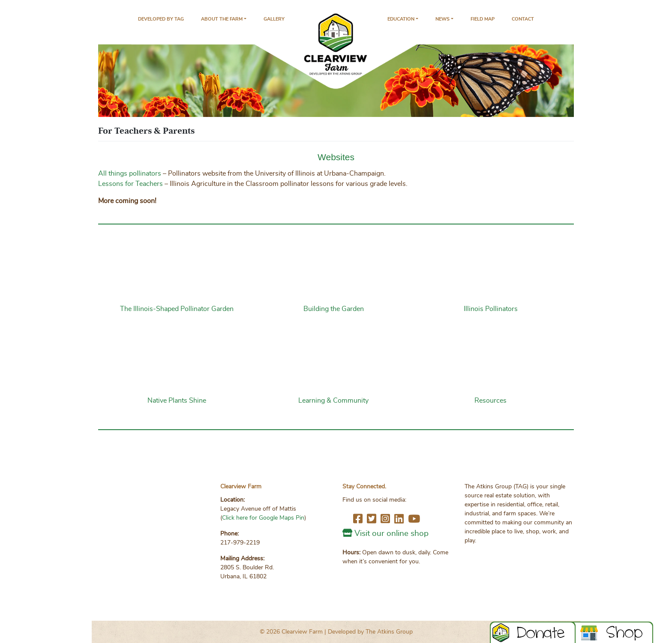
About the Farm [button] (222, 19)
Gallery (274, 19)
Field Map (483, 19)
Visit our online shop (391, 534)
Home (336, 52)
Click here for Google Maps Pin (263, 518)
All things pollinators (130, 173)
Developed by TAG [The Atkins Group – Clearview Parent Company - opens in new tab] (161, 19)
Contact (523, 19)
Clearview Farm (302, 632)
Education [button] (401, 19)
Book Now (615, 632)
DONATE (533, 632)
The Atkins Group (389, 632)
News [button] (442, 19)
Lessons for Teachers (130, 184)
